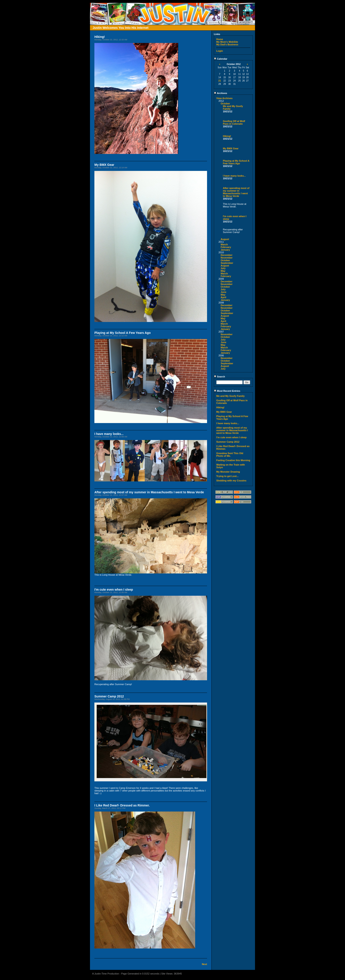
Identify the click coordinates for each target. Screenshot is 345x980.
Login (220, 51)
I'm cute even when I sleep (231, 437)
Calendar (221, 59)
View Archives (224, 98)
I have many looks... (234, 176)
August (225, 239)
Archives (220, 93)
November (227, 258)
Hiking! (227, 136)
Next (204, 964)
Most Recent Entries (227, 391)
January (225, 250)
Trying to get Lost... (227, 476)
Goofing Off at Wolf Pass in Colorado (234, 122)
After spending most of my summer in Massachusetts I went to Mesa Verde (236, 192)
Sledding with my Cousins (231, 481)
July (223, 268)
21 (220, 81)
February (226, 247)
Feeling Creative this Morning (233, 460)
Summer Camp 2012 (228, 442)
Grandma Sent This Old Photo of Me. (230, 455)
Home (220, 39)
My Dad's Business (227, 44)
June (224, 292)
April (223, 297)
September (227, 263)
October (225, 104)
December (227, 255)
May (223, 271)
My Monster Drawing (228, 472)
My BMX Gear (231, 148)
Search (219, 377)
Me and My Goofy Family (230, 396)
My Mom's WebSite (227, 42)
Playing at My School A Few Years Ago (236, 162)
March (224, 244)
